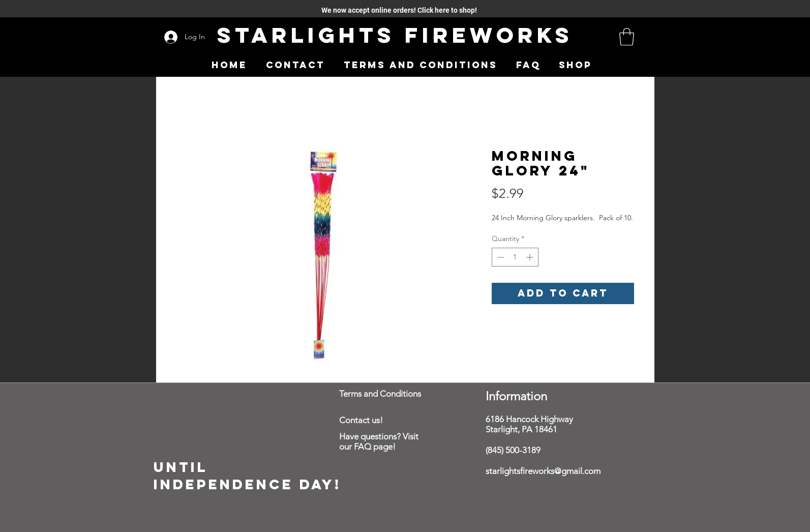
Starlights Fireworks (395, 35)
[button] (627, 37)
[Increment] (531, 257)
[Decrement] (500, 257)
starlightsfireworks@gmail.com (543, 471)
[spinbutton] (515, 257)
